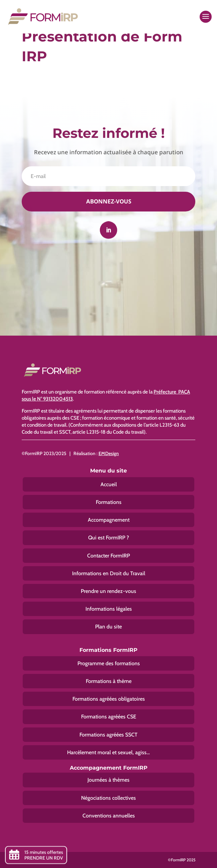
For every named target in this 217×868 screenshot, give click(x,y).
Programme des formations (109, 663)
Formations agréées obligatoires (109, 699)
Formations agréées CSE (109, 717)
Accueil (109, 484)
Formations (109, 502)
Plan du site (108, 627)
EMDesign (109, 453)
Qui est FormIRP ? (108, 538)
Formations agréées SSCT (108, 735)
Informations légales (109, 609)
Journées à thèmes (108, 780)
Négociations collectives (108, 798)
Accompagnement (109, 520)
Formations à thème (109, 681)
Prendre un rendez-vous (108, 591)
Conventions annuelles (109, 816)
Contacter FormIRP (108, 556)
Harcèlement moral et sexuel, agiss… (108, 752)
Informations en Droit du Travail (109, 573)
